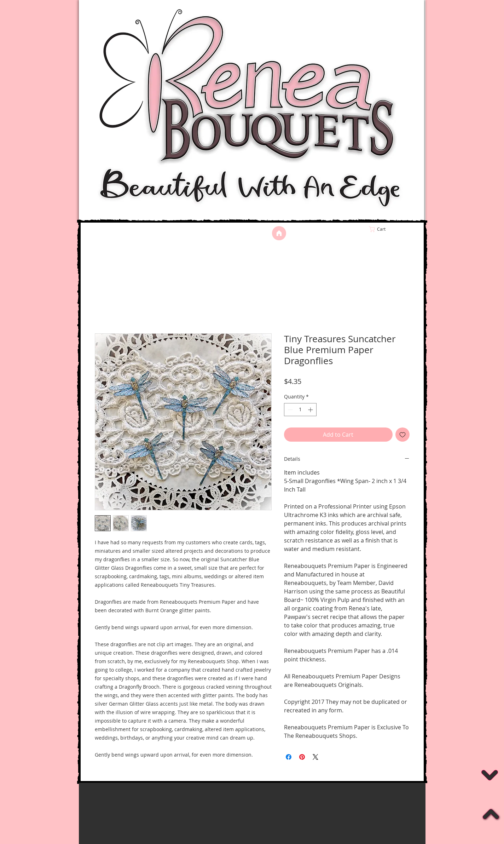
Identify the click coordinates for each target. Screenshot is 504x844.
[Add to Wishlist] (402, 435)
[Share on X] (315, 757)
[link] (392, 229)
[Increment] (311, 410)
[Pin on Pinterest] (302, 757)
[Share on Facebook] (289, 757)
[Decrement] (289, 410)
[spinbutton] (300, 410)
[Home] (279, 233)
